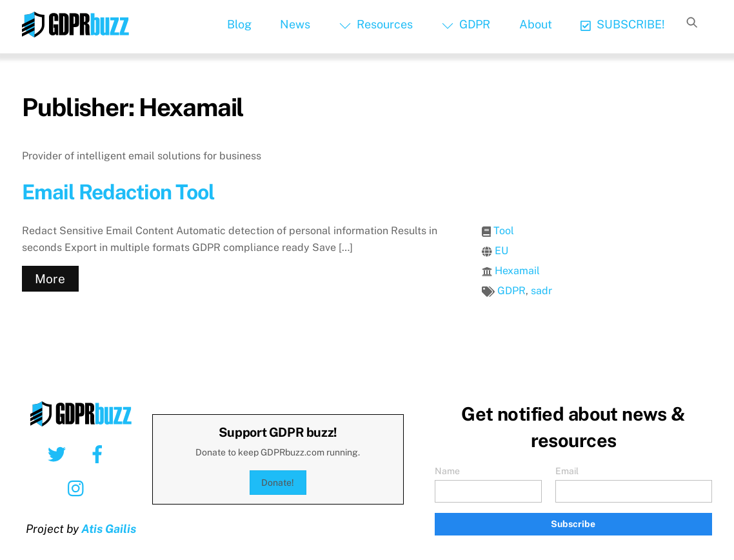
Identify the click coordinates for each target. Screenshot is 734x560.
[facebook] (100, 454)
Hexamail (517, 271)
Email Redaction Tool (118, 192)
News (295, 24)
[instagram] (79, 488)
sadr (541, 291)
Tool (504, 231)
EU (501, 251)
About (536, 24)
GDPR (466, 24)
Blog (239, 24)
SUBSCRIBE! (623, 24)
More (50, 279)
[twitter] (59, 454)
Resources (376, 24)
